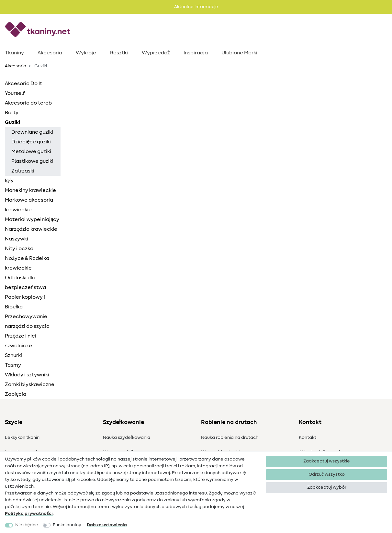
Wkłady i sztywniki (27, 375)
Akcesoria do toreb (28, 103)
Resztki (119, 53)
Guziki (12, 122)
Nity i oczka (19, 249)
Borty (12, 113)
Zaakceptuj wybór (327, 487)
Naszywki (17, 239)
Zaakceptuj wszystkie (327, 461)
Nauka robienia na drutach (230, 438)
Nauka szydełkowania (127, 438)
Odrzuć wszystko (327, 474)
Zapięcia (16, 394)
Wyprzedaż (156, 53)
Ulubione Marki (239, 53)
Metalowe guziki (31, 151)
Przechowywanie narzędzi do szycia (27, 321)
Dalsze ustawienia (107, 525)
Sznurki (13, 355)
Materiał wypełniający (32, 219)
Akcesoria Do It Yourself (23, 88)
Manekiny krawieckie (30, 190)
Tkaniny (14, 53)
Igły (9, 181)
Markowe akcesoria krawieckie (29, 205)
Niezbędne (27, 525)
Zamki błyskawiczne (30, 384)
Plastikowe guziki (32, 161)
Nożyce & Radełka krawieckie (27, 263)
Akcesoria (50, 53)
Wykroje (86, 53)
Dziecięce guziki (31, 142)
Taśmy (13, 365)
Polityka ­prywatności (29, 514)
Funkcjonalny (67, 525)
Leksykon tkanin (22, 438)
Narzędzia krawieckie (31, 229)
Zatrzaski (23, 171)
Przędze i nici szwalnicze (21, 341)
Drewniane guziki (32, 132)
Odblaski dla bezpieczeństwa (25, 283)
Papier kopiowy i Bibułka (25, 302)
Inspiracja (196, 53)
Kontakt (308, 438)
